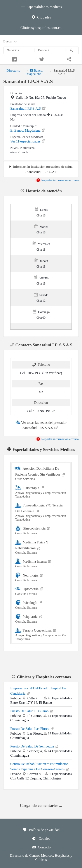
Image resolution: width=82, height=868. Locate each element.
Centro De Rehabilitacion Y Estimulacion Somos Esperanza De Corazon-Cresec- (40, 767)
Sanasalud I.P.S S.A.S (28, 108)
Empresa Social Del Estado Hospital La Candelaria (38, 691)
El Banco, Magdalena (35, 72)
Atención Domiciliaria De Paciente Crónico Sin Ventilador (41, 473)
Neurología (41, 577)
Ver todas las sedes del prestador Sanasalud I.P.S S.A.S (41, 425)
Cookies (41, 838)
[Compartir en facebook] (14, 59)
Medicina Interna (41, 563)
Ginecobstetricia (41, 530)
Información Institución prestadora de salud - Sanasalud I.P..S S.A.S (43, 169)
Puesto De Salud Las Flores (32, 728)
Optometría (41, 591)
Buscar (10, 42)
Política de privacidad (41, 830)
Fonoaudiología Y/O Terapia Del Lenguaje (41, 512)
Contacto (41, 847)
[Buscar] (72, 50)
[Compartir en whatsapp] (68, 59)
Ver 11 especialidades (28, 141)
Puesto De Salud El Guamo (32, 711)
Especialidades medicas (41, 6)
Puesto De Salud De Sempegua (35, 746)
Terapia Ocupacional (41, 634)
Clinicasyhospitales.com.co (41, 28)
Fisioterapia (41, 492)
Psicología (41, 604)
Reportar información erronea (57, 180)
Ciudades (41, 17)
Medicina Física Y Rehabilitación (41, 547)
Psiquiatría (41, 618)
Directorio (13, 70)
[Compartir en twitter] (41, 59)
